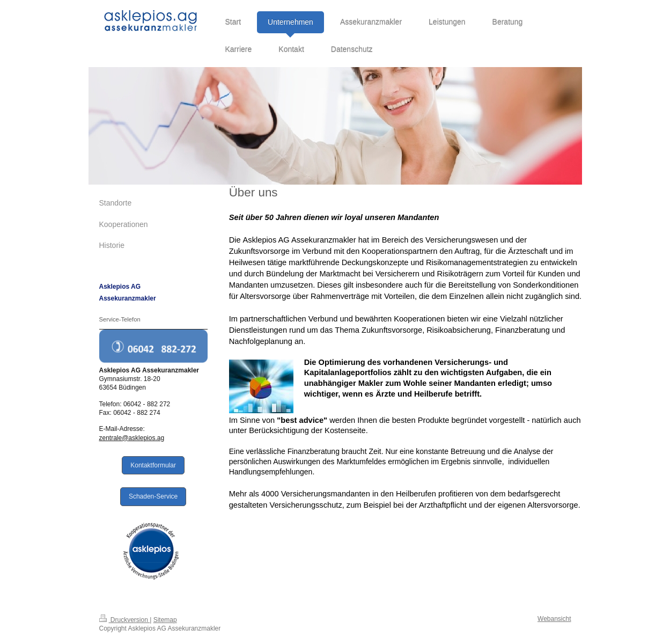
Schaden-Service (153, 496)
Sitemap (165, 620)
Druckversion (125, 620)
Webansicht (554, 619)
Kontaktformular (153, 465)
